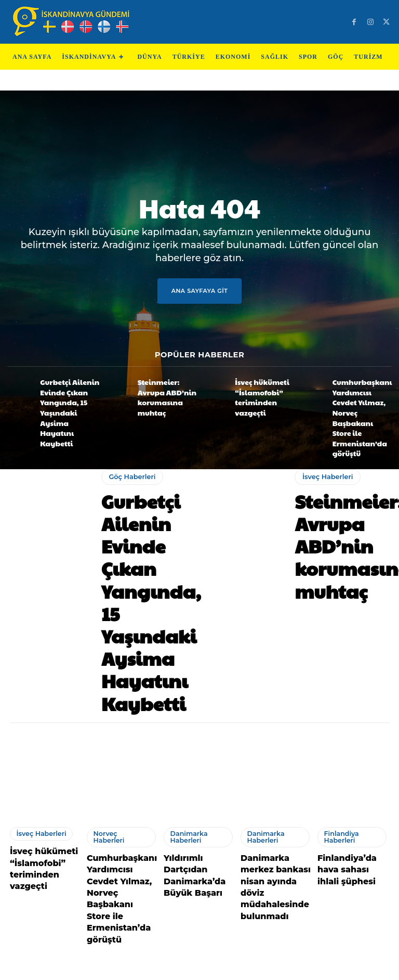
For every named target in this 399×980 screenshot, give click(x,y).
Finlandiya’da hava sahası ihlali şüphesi (351, 687)
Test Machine (247, 967)
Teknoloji (153, 967)
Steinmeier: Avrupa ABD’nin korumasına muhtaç (165, 392)
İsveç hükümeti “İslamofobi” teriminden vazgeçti (261, 392)
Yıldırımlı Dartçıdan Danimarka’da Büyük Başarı (198, 687)
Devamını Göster (199, 914)
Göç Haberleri (130, 443)
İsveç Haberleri (325, 456)
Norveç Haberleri (117, 656)
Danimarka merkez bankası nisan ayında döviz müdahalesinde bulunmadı (275, 697)
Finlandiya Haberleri (338, 659)
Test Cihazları (196, 967)
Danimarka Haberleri (186, 659)
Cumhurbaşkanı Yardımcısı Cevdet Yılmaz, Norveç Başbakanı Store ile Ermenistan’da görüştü (358, 397)
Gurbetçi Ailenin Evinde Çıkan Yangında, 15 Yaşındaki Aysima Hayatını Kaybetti (64, 394)
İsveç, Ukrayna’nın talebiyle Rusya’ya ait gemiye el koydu (122, 858)
